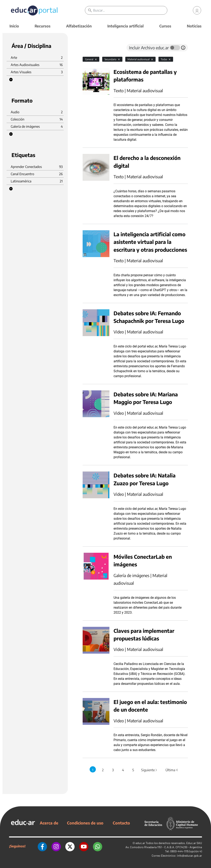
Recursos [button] (43, 26)
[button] (11, 80)
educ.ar (140, 843)
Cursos (165, 26)
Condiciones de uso (85, 823)
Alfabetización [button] (79, 26)
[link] (197, 10)
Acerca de (49, 823)
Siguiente (149, 770)
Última (172, 770)
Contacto (121, 823)
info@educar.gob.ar (189, 856)
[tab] (91, 48)
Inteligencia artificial (125, 26)
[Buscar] (130, 10)
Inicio (14, 26)
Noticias (194, 26)
